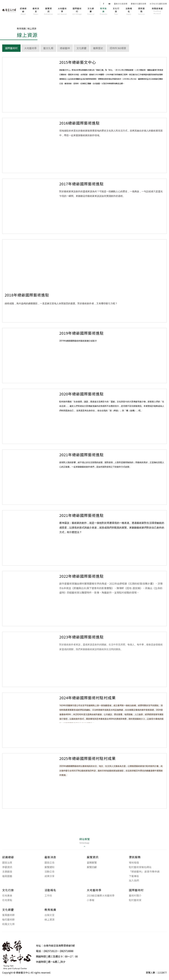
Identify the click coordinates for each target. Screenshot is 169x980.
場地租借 (134, 862)
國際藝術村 (77, 11)
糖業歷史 (98, 48)
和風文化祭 (8, 924)
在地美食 (7, 895)
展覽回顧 (92, 867)
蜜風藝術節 (8, 915)
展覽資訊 (49, 11)
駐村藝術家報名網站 (140, 867)
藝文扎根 (48, 48)
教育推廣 (103, 11)
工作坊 (48, 895)
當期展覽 (92, 862)
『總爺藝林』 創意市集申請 (144, 871)
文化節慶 (91, 11)
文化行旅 (116, 11)
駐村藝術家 (135, 900)
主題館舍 (7, 871)
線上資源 (49, 919)
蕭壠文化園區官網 (138, 4)
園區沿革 (7, 862)
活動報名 (129, 11)
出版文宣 (49, 915)
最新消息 (36, 11)
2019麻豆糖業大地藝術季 (101, 895)
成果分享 (49, 876)
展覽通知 (49, 867)
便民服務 (141, 11)
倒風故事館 (157, 11)
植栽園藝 (7, 876)
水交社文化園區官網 (158, 4)
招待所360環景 (118, 48)
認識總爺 (23, 11)
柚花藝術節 (8, 919)
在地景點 (7, 900)
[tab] (84, 843)
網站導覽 (85, 843)
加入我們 (134, 880)
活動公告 (49, 871)
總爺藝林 (65, 48)
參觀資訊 (7, 867)
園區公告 (49, 862)
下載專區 (134, 876)
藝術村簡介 (135, 895)
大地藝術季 (62, 11)
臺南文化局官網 (121, 4)
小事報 (91, 900)
